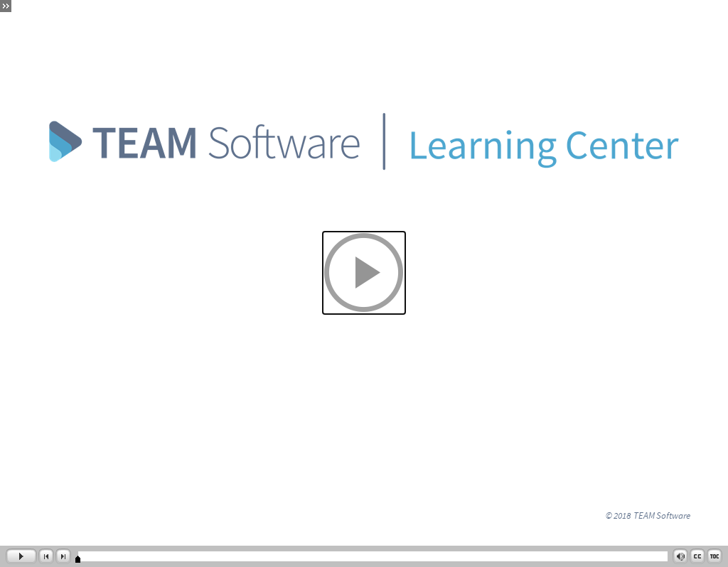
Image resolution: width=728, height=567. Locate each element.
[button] (364, 273)
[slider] (78, 559)
